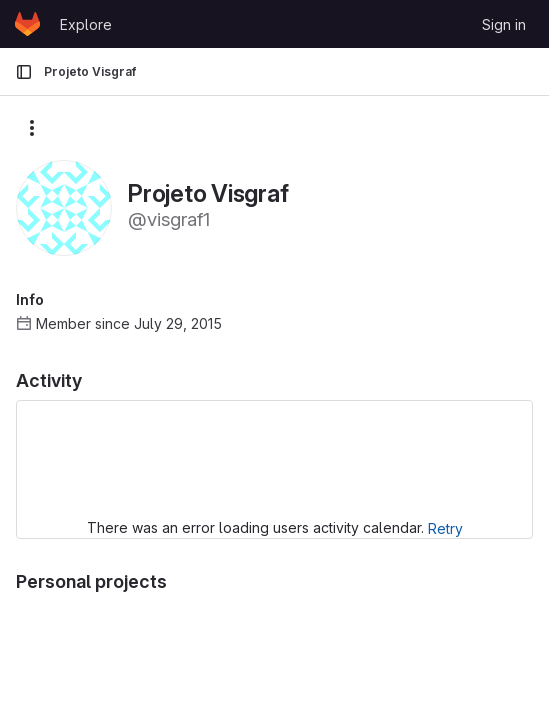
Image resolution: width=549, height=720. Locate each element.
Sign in (504, 24)
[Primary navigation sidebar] (24, 72)
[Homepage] (27, 24)
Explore (86, 24)
